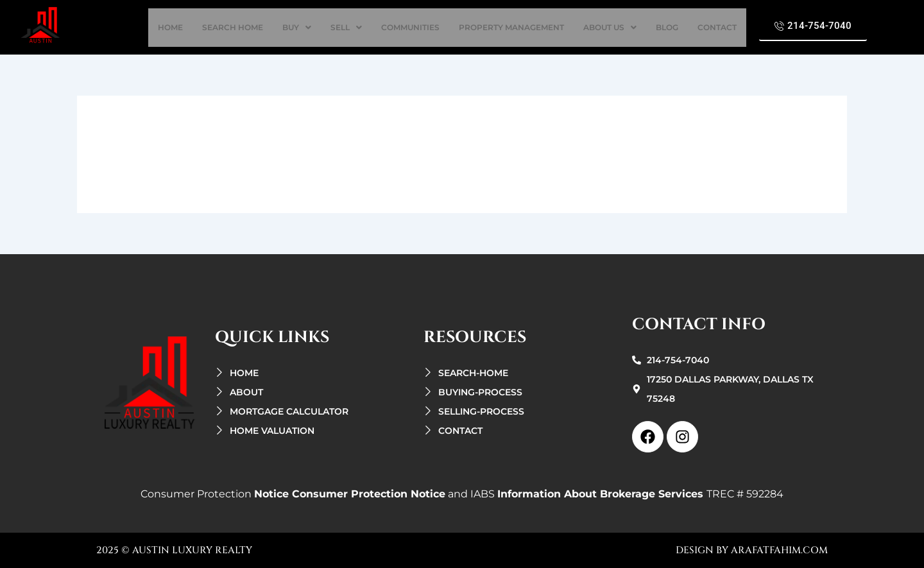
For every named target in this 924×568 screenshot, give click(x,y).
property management (511, 27)
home (170, 27)
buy (297, 27)
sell (346, 27)
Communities (410, 27)
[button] (297, 28)
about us (610, 27)
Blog (667, 27)
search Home (233, 27)
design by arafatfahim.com (752, 550)
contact (717, 27)
